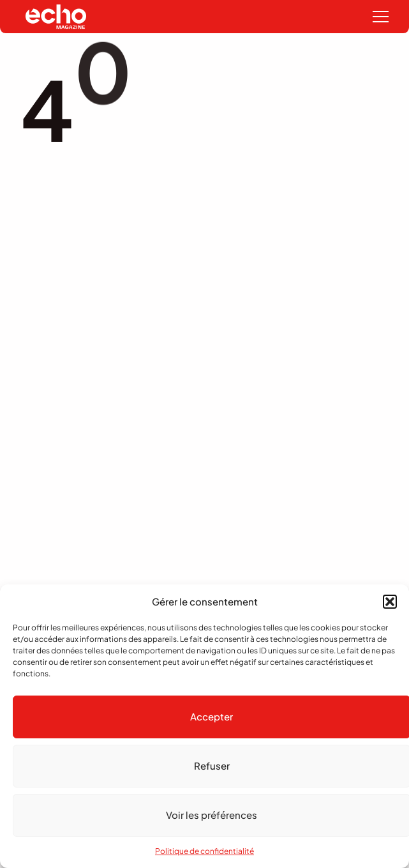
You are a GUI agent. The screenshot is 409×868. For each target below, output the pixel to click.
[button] (390, 602)
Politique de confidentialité (204, 851)
